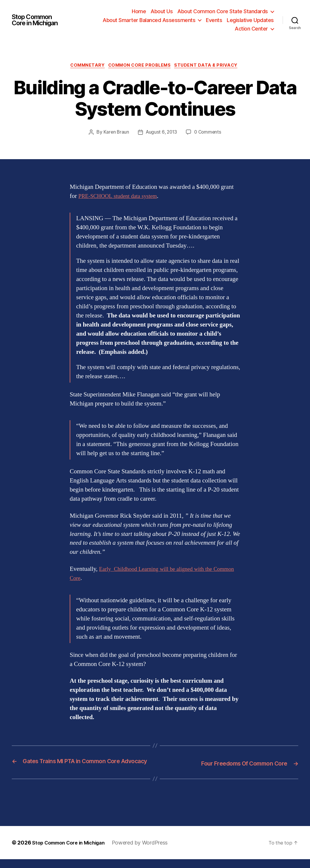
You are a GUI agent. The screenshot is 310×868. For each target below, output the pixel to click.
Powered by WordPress (148, 851)
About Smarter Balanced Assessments (149, 20)
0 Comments (209, 133)
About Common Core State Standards (223, 11)
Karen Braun (115, 133)
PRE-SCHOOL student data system (122, 197)
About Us (162, 11)
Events (214, 20)
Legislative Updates (250, 20)
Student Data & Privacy (211, 66)
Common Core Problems (141, 66)
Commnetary (85, 66)
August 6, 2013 (161, 133)
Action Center (251, 29)
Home (139, 11)
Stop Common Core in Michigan (38, 20)
